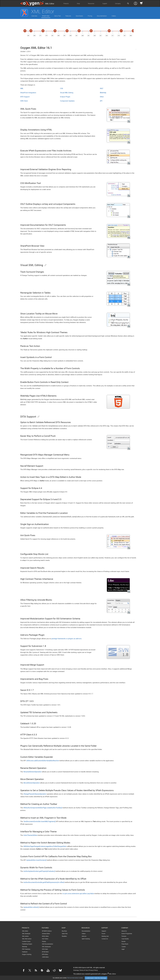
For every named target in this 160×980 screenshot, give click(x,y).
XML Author (25, 936)
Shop (78, 3)
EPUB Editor (45, 952)
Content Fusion (26, 941)
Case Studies (125, 939)
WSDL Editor (45, 936)
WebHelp (103, 93)
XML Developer (26, 934)
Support (105, 3)
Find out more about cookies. (75, 978)
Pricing (90, 16)
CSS (62, 88)
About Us (124, 931)
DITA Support (25, 97)
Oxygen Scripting (27, 954)
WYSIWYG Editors (47, 931)
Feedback (25, 952)
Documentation (102, 16)
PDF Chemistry (26, 949)
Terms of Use (84, 970)
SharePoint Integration (28, 93)
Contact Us (105, 939)
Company (118, 3)
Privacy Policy (93, 970)
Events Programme (127, 934)
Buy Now (64, 931)
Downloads (79, 16)
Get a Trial (57, 16)
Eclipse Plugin (65, 97)
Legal (123, 949)
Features (68, 16)
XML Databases (46, 947)
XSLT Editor (45, 939)
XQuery (44, 941)
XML (22, 88)
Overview (34, 16)
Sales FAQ (65, 934)
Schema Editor (46, 934)
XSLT (102, 88)
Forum (103, 934)
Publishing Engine (27, 944)
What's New (46, 16)
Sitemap (76, 970)
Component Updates (67, 101)
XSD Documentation (47, 944)
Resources (91, 3)
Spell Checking (86, 939)
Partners (124, 936)
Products (66, 3)
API (101, 101)
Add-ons (84, 936)
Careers (124, 947)
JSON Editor (45, 957)
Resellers (64, 936)
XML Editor (25, 931)
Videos (114, 16)
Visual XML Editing (67, 93)
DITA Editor (45, 954)
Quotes (123, 941)
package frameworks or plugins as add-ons (66, 639)
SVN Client (24, 101)
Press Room (125, 944)
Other (102, 97)
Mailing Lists (105, 936)
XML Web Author (27, 939)
